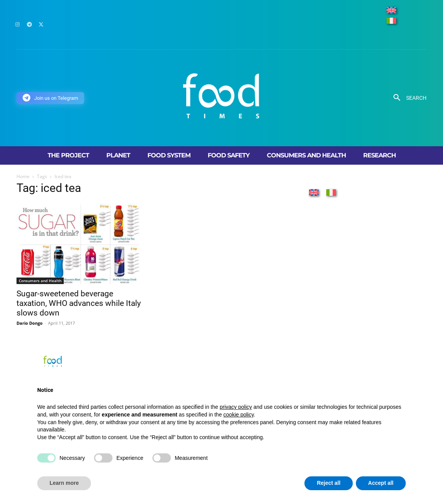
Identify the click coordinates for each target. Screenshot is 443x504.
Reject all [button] (328, 483)
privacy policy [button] (236, 407)
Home (23, 176)
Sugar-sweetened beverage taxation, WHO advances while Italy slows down (79, 303)
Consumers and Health (40, 281)
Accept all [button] (381, 483)
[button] (407, 98)
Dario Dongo (30, 323)
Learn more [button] (64, 483)
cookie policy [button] (239, 415)
